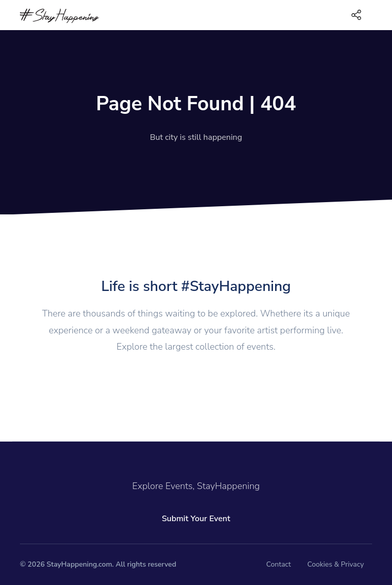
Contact (279, 564)
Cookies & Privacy (336, 564)
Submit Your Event (196, 519)
